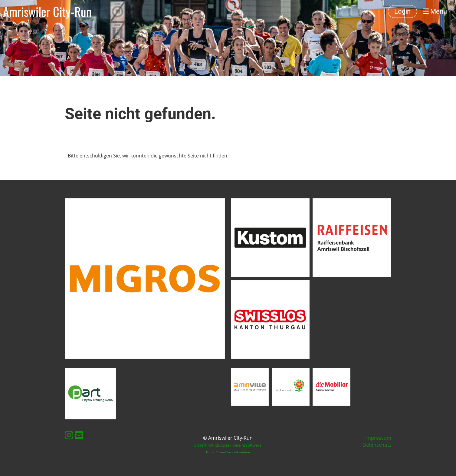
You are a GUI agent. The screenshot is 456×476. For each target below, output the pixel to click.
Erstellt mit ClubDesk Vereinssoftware (228, 445)
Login (402, 11)
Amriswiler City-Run (47, 12)
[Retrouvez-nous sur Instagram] (69, 435)
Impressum (378, 438)
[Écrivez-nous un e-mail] (79, 435)
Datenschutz (377, 445)
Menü (435, 11)
